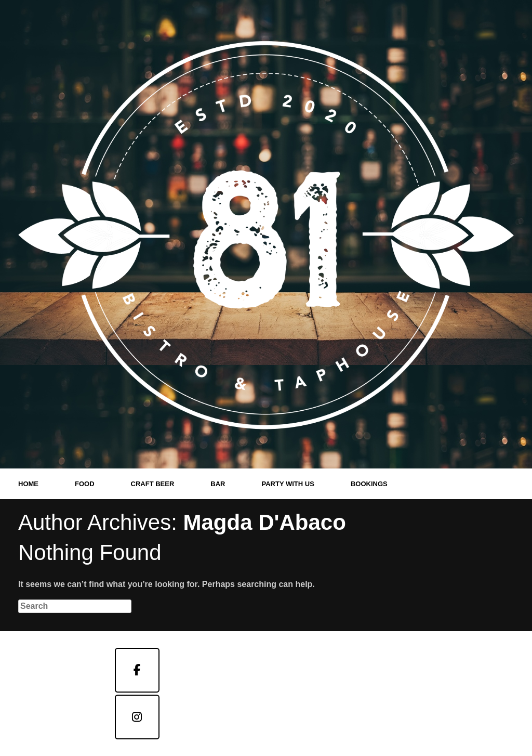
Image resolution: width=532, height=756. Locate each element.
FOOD (85, 484)
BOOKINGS (369, 484)
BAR (218, 484)
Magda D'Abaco (264, 522)
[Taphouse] (137, 717)
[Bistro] (137, 670)
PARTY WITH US (288, 484)
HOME (28, 484)
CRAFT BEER (153, 484)
